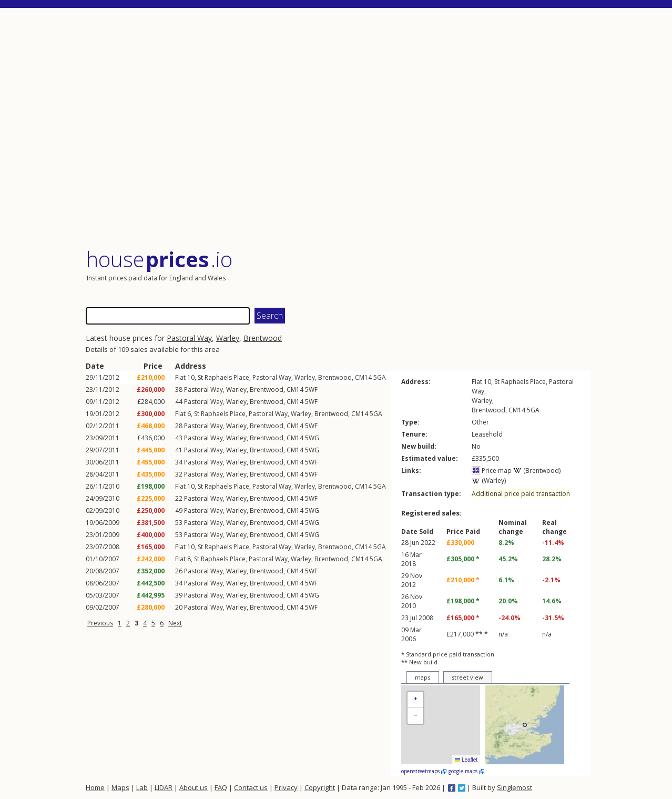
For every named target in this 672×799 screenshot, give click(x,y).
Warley (228, 338)
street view (467, 677)
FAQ (221, 787)
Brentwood (263, 338)
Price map (492, 471)
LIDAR (164, 787)
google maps (466, 771)
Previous (100, 623)
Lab (142, 787)
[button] (415, 700)
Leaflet (466, 760)
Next (175, 623)
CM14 (363, 377)
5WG (312, 438)
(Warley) (489, 481)
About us (194, 787)
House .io (159, 259)
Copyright (320, 787)
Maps (120, 787)
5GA (380, 377)
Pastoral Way (189, 338)
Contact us (251, 787)
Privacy (286, 787)
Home (95, 787)
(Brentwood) (537, 471)
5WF (311, 390)
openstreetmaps (424, 771)
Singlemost (515, 787)
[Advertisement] (338, 129)
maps (422, 677)
